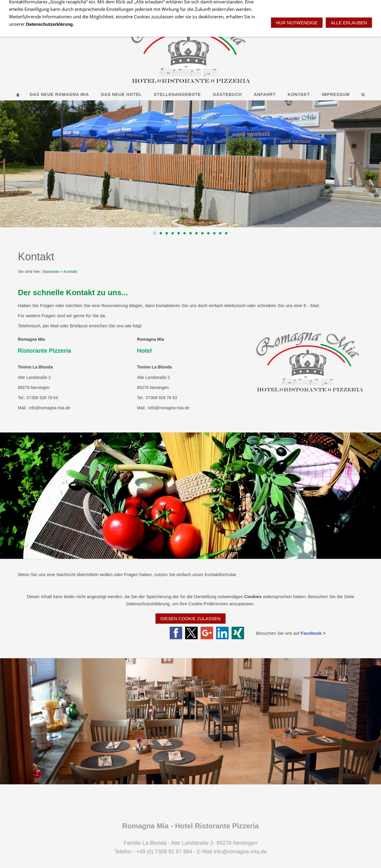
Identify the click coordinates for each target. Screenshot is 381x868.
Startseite (51, 272)
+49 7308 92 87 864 (232, 6)
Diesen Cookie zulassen (190, 619)
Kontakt (71, 272)
